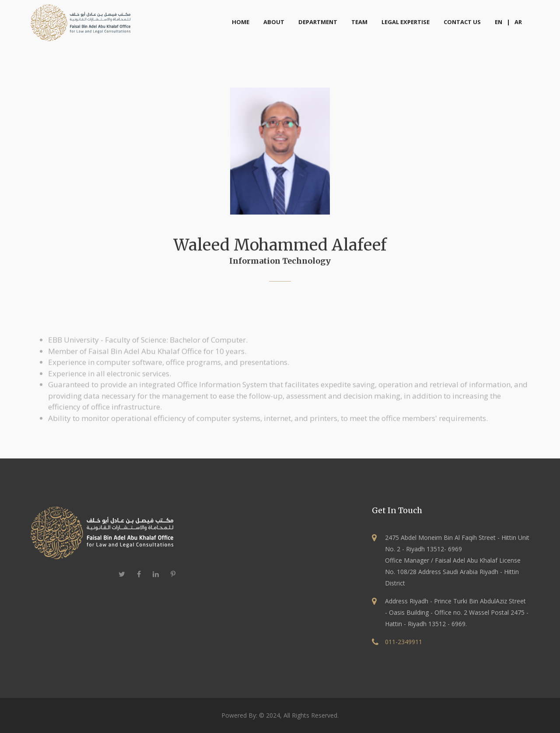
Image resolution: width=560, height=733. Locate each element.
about (274, 22)
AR (518, 22)
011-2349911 (404, 642)
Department (318, 22)
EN (499, 22)
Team (359, 22)
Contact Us (462, 22)
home (241, 22)
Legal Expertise (406, 22)
